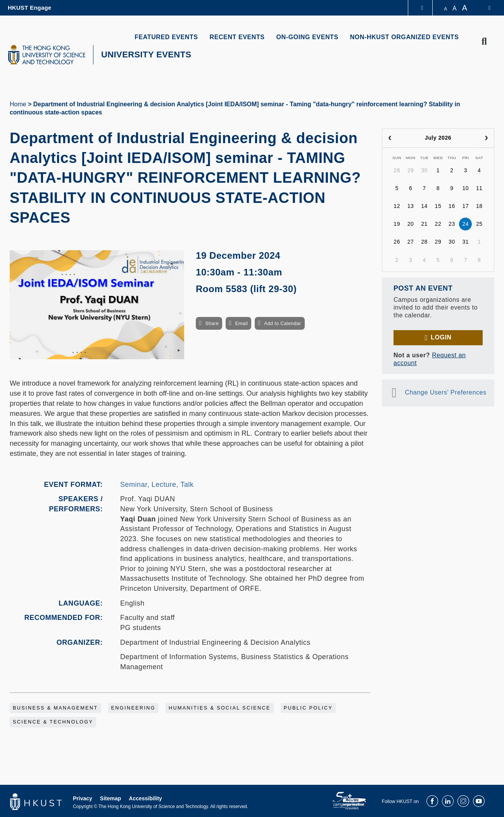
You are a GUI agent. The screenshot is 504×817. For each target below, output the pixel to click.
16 (452, 206)
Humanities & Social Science (220, 708)
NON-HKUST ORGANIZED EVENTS (405, 37)
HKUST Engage (29, 8)
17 (465, 206)
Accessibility (145, 798)
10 (465, 188)
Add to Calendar (283, 324)
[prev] (390, 138)
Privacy (83, 798)
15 (438, 206)
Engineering (134, 708)
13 (411, 206)
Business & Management (55, 708)
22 (438, 224)
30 (424, 170)
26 (397, 242)
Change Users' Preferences (446, 392)
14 (424, 206)
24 (465, 224)
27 (411, 242)
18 (479, 206)
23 (452, 224)
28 (397, 170)
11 (479, 188)
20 (411, 224)
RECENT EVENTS (237, 37)
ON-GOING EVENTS (307, 37)
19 (397, 224)
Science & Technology (53, 722)
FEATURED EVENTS (166, 37)
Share (212, 324)
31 (465, 242)
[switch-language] (484, 8)
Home (18, 104)
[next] (486, 138)
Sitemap (110, 798)
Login (441, 337)
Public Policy (308, 708)
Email (241, 324)
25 (479, 224)
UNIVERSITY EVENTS (146, 55)
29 (411, 170)
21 (424, 224)
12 (397, 206)
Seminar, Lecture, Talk (157, 485)
